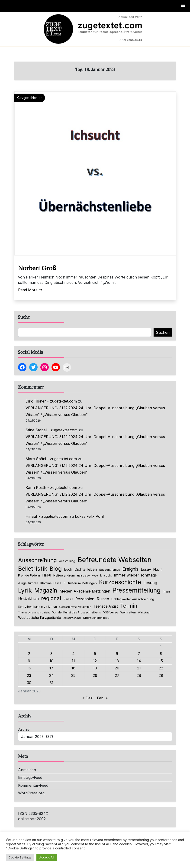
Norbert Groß (37, 269)
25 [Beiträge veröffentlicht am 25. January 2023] (73, 675)
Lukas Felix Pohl (89, 516)
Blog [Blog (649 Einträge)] (56, 568)
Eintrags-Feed (30, 777)
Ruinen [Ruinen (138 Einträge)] (103, 599)
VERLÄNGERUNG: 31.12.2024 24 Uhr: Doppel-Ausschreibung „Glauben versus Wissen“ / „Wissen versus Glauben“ (95, 411)
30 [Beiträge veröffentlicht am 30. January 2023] (29, 683)
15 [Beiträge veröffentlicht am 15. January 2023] (161, 661)
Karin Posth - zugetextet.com (51, 488)
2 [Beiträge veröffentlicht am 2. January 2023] (29, 654)
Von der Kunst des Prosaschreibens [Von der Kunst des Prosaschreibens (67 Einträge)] (77, 613)
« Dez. (88, 698)
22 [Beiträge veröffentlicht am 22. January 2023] (161, 668)
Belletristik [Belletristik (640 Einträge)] (33, 568)
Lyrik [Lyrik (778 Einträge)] (25, 590)
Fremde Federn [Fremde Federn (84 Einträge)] (29, 575)
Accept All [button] (47, 857)
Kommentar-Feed (33, 785)
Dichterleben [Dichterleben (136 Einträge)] (86, 569)
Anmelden (27, 770)
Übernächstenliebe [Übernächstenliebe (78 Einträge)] (96, 618)
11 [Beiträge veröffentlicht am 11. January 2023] (73, 661)
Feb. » (102, 698)
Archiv (24, 729)
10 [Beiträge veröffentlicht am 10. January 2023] (51, 661)
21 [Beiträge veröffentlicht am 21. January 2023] (139, 668)
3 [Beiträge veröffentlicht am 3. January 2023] (51, 654)
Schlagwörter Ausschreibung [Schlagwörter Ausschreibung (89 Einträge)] (133, 599)
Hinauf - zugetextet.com (47, 516)
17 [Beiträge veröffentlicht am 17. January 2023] (51, 668)
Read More (30, 290)
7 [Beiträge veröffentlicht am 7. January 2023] (139, 654)
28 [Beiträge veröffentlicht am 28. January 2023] (139, 675)
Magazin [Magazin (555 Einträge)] (46, 590)
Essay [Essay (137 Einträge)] (146, 569)
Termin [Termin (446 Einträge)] (129, 606)
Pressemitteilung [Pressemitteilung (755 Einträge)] (137, 590)
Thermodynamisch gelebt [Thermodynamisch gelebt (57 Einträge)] (34, 613)
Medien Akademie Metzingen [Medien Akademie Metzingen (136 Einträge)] (85, 591)
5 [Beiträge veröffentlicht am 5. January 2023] (95, 654)
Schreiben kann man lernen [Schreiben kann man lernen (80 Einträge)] (37, 607)
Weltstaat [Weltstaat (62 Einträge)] (144, 613)
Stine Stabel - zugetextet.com (52, 430)
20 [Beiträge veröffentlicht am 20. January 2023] (117, 668)
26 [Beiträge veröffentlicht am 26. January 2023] (95, 675)
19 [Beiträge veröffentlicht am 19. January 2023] (95, 668)
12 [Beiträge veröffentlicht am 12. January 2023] (95, 661)
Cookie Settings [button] (20, 857)
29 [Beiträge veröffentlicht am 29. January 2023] (161, 675)
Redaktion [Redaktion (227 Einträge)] (28, 599)
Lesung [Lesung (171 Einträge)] (150, 583)
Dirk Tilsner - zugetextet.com (51, 401)
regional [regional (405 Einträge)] (51, 598)
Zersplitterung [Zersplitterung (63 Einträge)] (72, 618)
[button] (183, 6)
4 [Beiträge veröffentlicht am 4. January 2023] (73, 654)
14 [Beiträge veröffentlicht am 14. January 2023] (139, 661)
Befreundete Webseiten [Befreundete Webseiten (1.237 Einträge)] (114, 560)
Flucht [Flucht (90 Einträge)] (158, 570)
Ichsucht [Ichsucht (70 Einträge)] (106, 575)
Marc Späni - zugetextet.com (51, 459)
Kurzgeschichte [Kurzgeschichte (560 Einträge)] (120, 582)
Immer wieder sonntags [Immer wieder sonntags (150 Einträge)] (135, 575)
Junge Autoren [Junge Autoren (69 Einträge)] (28, 583)
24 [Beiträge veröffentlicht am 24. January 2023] (52, 675)
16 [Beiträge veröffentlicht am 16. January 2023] (29, 668)
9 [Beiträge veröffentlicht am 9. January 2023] (29, 661)
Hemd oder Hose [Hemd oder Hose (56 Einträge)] (87, 576)
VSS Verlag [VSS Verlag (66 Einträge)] (111, 613)
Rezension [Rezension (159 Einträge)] (85, 599)
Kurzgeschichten (30, 98)
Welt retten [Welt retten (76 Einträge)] (128, 612)
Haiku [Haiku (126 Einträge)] (47, 575)
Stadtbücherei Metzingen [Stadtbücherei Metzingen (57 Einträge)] (75, 607)
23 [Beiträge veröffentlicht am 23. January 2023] (29, 675)
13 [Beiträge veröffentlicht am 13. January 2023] (117, 661)
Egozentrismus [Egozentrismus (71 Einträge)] (110, 570)
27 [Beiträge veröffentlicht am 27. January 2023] (117, 675)
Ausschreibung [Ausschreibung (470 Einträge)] (37, 560)
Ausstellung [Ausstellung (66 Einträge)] (67, 561)
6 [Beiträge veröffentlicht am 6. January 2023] (117, 654)
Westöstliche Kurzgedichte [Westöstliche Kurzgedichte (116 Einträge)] (40, 617)
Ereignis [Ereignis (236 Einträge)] (130, 569)
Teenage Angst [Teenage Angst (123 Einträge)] (106, 606)
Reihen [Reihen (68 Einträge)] (68, 599)
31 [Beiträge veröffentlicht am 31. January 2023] (52, 683)
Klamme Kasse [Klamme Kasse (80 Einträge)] (51, 583)
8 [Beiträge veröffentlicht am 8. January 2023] (161, 654)
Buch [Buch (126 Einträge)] (68, 569)
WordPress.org (31, 793)
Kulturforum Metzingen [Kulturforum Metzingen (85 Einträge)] (80, 583)
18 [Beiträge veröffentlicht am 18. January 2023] (73, 668)
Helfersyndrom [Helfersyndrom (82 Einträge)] (64, 575)
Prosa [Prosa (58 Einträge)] (166, 592)
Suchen (163, 332)
